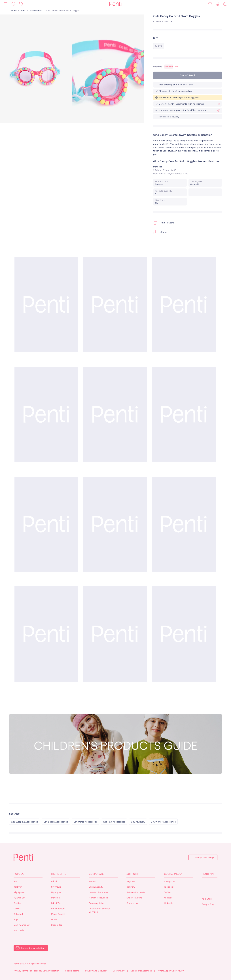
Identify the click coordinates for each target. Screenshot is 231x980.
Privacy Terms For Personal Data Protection (36, 971)
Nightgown (19, 892)
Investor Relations (98, 892)
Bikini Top (56, 903)
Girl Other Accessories (85, 822)
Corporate (96, 874)
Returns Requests (136, 892)
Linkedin (169, 903)
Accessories (36, 11)
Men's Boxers (58, 914)
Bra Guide (19, 930)
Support (132, 874)
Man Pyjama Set (22, 925)
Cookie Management (141, 971)
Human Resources (98, 898)
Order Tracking (134, 898)
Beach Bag (57, 925)
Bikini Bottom (58, 909)
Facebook (169, 887)
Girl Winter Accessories (163, 822)
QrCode (209, 888)
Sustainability (96, 887)
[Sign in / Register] (218, 4)
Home (14, 11)
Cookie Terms (72, 971)
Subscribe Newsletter (33, 948)
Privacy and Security (96, 971)
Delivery (131, 887)
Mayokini (56, 898)
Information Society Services (99, 910)
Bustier (17, 903)
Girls (23, 11)
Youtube (168, 898)
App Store (207, 899)
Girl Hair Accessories (114, 822)
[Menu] (6, 4)
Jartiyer (18, 887)
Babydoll (18, 914)
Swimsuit (56, 887)
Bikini (54, 881)
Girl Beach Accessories (56, 822)
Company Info (96, 903)
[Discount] (21, 4)
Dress (54, 919)
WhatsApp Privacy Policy (171, 971)
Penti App (208, 874)
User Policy (119, 971)
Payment (131, 881)
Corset (17, 909)
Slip (16, 919)
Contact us (132, 903)
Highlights (59, 874)
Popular (19, 874)
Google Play (208, 904)
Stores (92, 881)
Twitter (168, 892)
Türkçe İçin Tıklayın (205, 857)
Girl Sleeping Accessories (24, 822)
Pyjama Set (19, 898)
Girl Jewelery (138, 822)
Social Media (173, 874)
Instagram (169, 881)
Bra (15, 881)
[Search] (13, 4)
